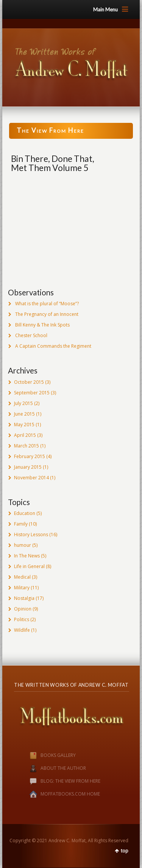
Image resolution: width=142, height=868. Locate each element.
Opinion (23, 609)
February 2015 (30, 456)
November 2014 (31, 478)
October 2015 (29, 382)
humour (23, 545)
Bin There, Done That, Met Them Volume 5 (53, 163)
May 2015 (24, 425)
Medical (22, 577)
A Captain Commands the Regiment (53, 346)
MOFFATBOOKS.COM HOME (70, 794)
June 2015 (24, 414)
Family (21, 524)
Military (22, 588)
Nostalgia (24, 598)
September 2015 (32, 393)
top (125, 851)
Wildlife (22, 630)
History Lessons (31, 534)
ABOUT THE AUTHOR (63, 768)
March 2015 (27, 446)
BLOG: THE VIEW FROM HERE (70, 781)
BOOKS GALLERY (45, 755)
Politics (22, 619)
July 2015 (23, 403)
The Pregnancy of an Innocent (47, 314)
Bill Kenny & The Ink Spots (42, 325)
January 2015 (28, 467)
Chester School (31, 335)
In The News (27, 556)
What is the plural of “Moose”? (47, 304)
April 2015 (25, 435)
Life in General (29, 566)
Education (25, 513)
